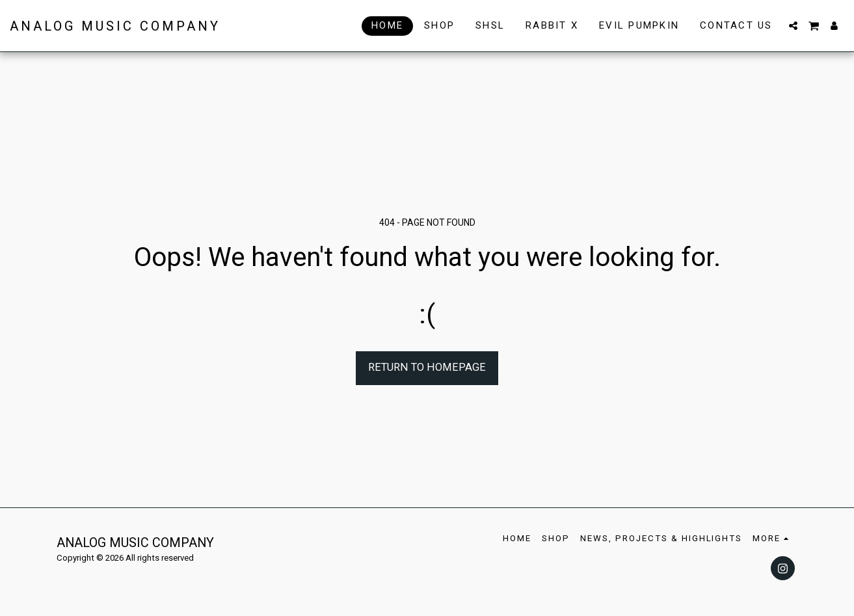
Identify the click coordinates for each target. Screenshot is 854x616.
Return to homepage (427, 367)
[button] (793, 26)
